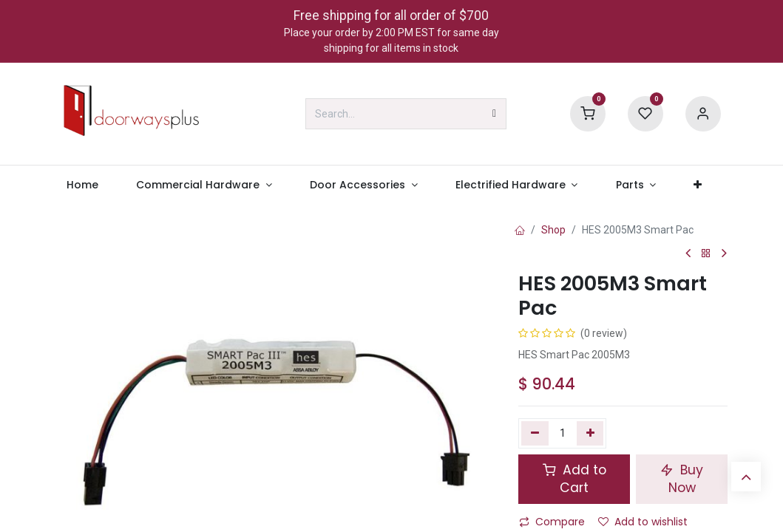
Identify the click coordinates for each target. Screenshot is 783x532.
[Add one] (590, 433)
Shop (553, 230)
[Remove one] (535, 433)
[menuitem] (83, 185)
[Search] (494, 114)
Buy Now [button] (682, 479)
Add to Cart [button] (574, 479)
